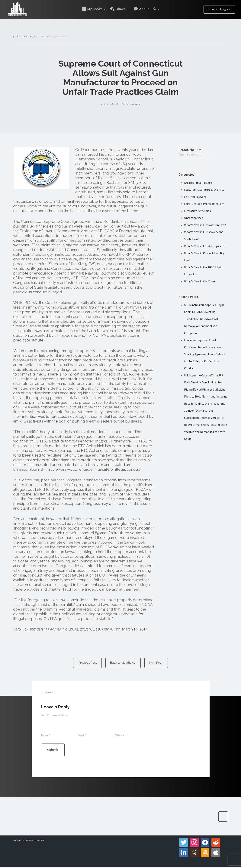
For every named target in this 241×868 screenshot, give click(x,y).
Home (17, 37)
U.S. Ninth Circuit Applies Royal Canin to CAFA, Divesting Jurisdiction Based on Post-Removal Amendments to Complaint (204, 319)
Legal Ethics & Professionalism (204, 204)
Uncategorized (194, 218)
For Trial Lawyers (195, 197)
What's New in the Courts (200, 281)
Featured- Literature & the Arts (204, 190)
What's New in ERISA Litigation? (205, 246)
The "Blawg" (31, 37)
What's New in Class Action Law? (205, 225)
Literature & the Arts (198, 211)
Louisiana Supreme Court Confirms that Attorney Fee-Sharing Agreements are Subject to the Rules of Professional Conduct (205, 354)
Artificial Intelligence (198, 183)
